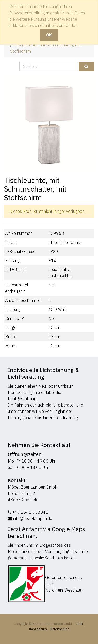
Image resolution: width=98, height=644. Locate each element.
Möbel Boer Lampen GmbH (33, 487)
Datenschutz (60, 629)
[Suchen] (86, 66)
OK (49, 35)
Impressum (38, 629)
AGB (80, 624)
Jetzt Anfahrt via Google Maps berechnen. (46, 532)
